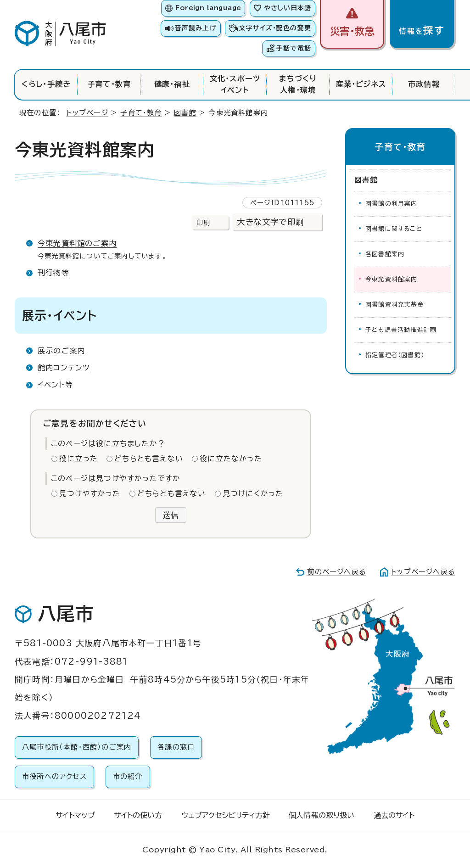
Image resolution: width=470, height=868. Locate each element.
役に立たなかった (231, 459)
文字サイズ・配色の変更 (275, 28)
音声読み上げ (196, 28)
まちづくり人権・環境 (298, 84)
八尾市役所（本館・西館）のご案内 (77, 747)
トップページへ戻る (423, 572)
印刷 (203, 222)
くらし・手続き (46, 84)
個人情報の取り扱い (322, 815)
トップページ (87, 113)
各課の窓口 (176, 747)
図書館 (185, 113)
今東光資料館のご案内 (77, 243)
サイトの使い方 (138, 815)
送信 (171, 515)
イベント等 (55, 385)
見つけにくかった (253, 493)
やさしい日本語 (288, 8)
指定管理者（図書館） (395, 355)
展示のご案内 (61, 351)
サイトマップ (75, 815)
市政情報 (424, 84)
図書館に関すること (394, 229)
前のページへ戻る (337, 572)
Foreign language (208, 8)
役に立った (78, 459)
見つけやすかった (90, 493)
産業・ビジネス (361, 84)
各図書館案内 (385, 254)
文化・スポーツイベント (235, 84)
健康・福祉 (172, 84)
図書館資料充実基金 (395, 305)
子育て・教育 (109, 84)
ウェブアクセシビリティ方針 (226, 815)
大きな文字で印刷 (270, 222)
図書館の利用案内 (392, 204)
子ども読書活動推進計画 (401, 330)
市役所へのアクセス (54, 776)
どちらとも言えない (149, 459)
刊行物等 (53, 273)
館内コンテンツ (64, 368)
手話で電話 (294, 48)
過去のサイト (394, 815)
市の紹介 (128, 776)
